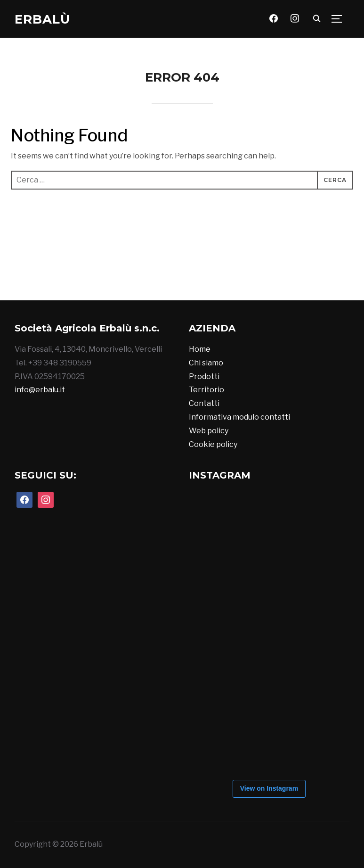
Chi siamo (206, 363)
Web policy (209, 431)
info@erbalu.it (40, 390)
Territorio (206, 390)
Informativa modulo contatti (239, 417)
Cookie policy (213, 444)
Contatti (204, 403)
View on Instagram (269, 788)
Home (200, 349)
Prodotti (204, 376)
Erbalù (42, 19)
